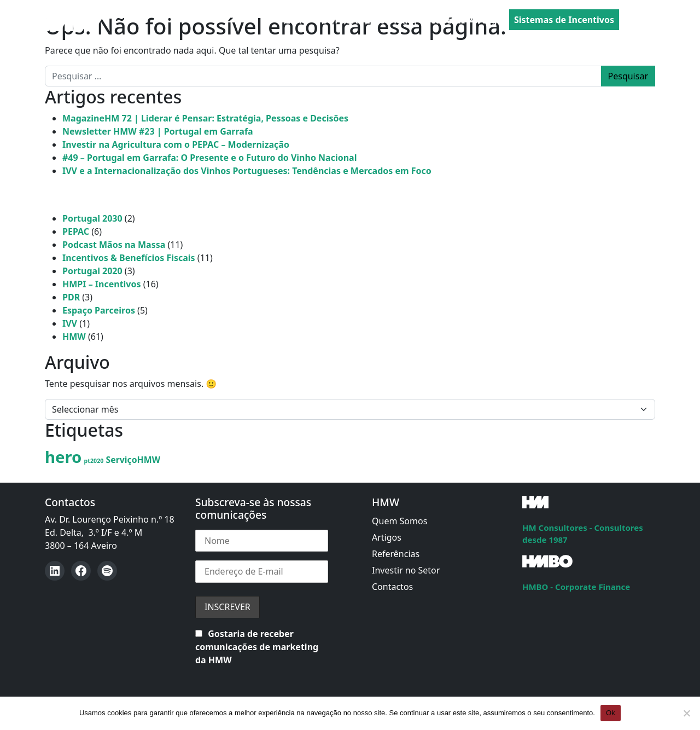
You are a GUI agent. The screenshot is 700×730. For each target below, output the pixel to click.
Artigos (387, 537)
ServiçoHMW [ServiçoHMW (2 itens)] (133, 460)
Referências (396, 554)
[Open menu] (646, 20)
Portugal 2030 (92, 218)
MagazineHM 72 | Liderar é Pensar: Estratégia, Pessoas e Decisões (205, 118)
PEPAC (293, 20)
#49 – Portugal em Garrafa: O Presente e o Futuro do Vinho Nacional (209, 158)
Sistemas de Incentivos (564, 20)
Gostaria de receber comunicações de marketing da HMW (257, 647)
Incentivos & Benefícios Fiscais (129, 258)
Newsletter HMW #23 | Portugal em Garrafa (158, 131)
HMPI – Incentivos (102, 284)
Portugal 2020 (92, 271)
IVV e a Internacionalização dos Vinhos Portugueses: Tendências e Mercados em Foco (247, 171)
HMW (74, 337)
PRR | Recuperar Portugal (449, 20)
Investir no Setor (406, 570)
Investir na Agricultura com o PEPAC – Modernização (176, 144)
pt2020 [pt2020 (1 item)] (94, 461)
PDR (71, 297)
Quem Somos (399, 521)
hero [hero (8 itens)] (63, 457)
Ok (611, 713)
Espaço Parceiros (99, 310)
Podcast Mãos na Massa (114, 245)
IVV (70, 323)
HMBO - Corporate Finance (576, 587)
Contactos (392, 587)
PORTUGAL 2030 (350, 20)
